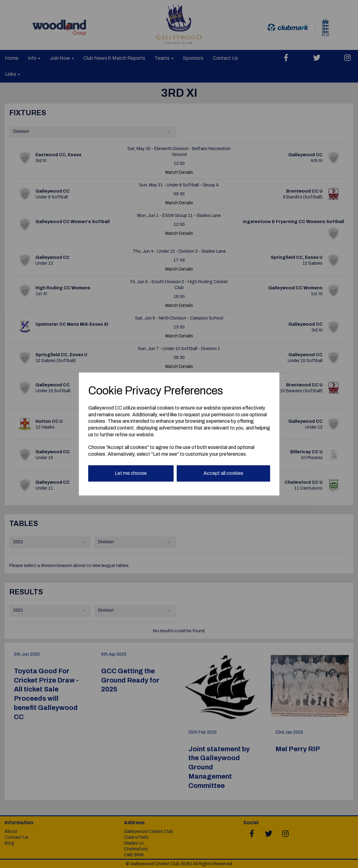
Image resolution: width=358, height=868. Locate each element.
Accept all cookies (223, 473)
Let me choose (131, 473)
